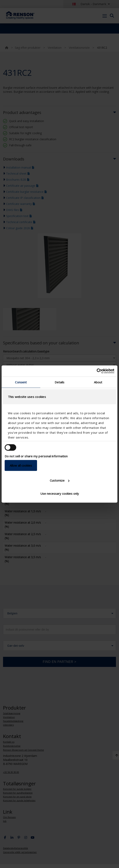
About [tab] (98, 382)
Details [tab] (60, 382)
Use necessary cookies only (60, 494)
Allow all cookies (21, 465)
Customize (60, 480)
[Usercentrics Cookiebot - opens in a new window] (97, 371)
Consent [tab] (21, 382)
